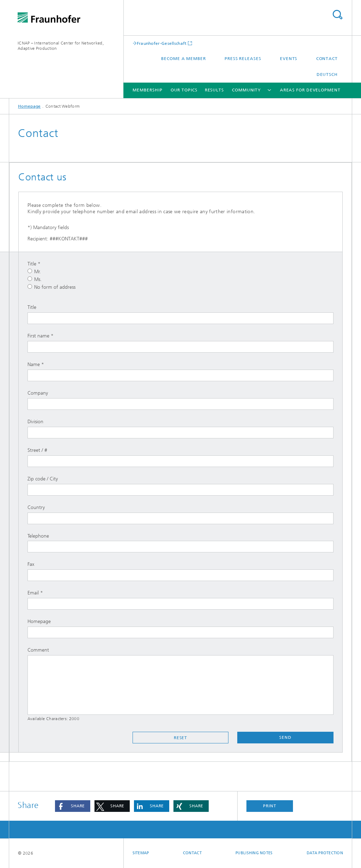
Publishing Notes (254, 853)
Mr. (34, 272)
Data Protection (325, 853)
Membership (147, 90)
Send (285, 737)
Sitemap (141, 853)
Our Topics (184, 90)
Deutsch (327, 74)
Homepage (29, 106)
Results (214, 90)
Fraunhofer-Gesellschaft (162, 43)
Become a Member (183, 59)
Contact (327, 59)
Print (270, 806)
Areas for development (310, 90)
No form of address (51, 287)
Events (289, 59)
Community (246, 90)
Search (337, 15)
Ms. (35, 279)
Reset (181, 738)
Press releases (243, 59)
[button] (73, 806)
